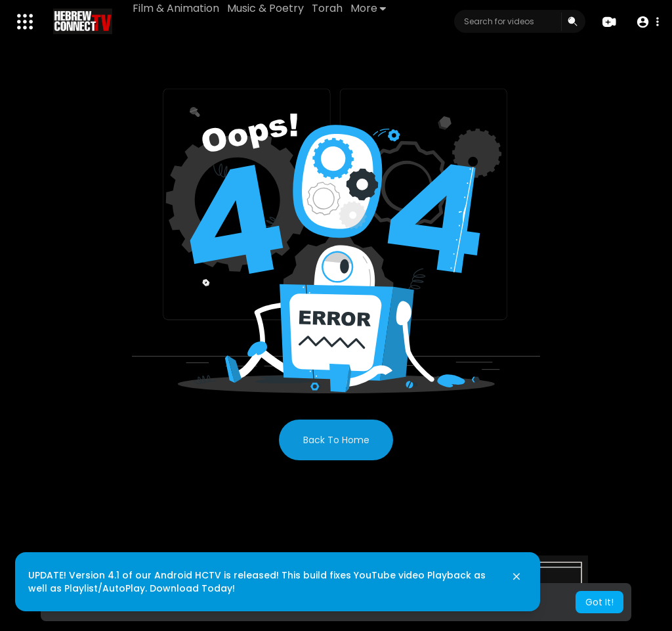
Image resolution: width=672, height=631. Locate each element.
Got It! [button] (599, 602)
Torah (327, 8)
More (368, 8)
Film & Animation (176, 8)
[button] (647, 22)
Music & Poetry (265, 8)
